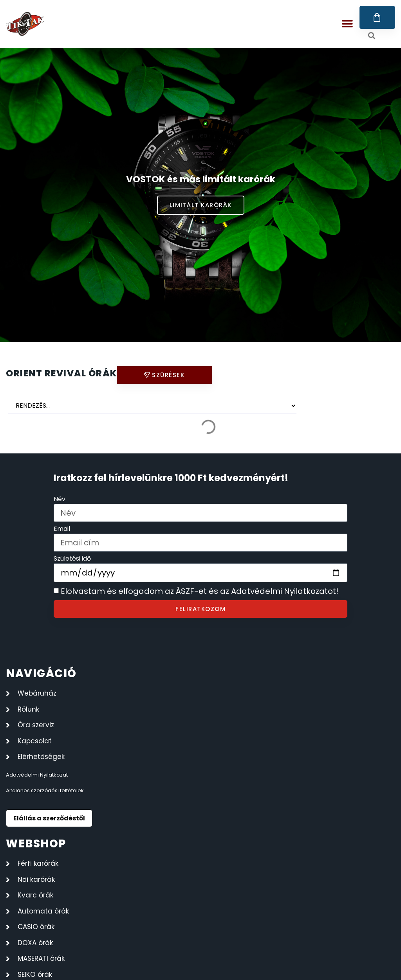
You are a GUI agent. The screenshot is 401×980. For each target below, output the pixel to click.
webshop (36, 844)
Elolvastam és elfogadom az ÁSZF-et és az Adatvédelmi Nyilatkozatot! (200, 592)
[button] (348, 24)
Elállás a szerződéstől (49, 818)
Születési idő (72, 559)
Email (62, 530)
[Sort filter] (152, 406)
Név (60, 500)
